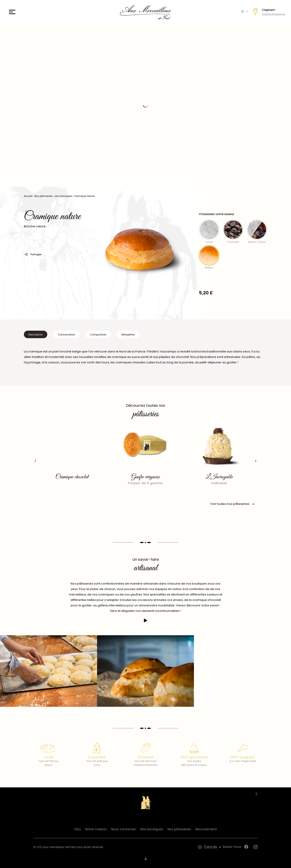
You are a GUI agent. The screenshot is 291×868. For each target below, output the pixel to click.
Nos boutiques (152, 829)
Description (36, 335)
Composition (98, 335)
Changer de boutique (274, 14)
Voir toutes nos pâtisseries (232, 504)
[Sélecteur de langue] (213, 847)
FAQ (78, 829)
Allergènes (128, 335)
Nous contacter (124, 829)
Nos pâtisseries (179, 829)
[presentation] (35, 461)
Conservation (66, 335)
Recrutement (206, 829)
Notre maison (96, 829)
